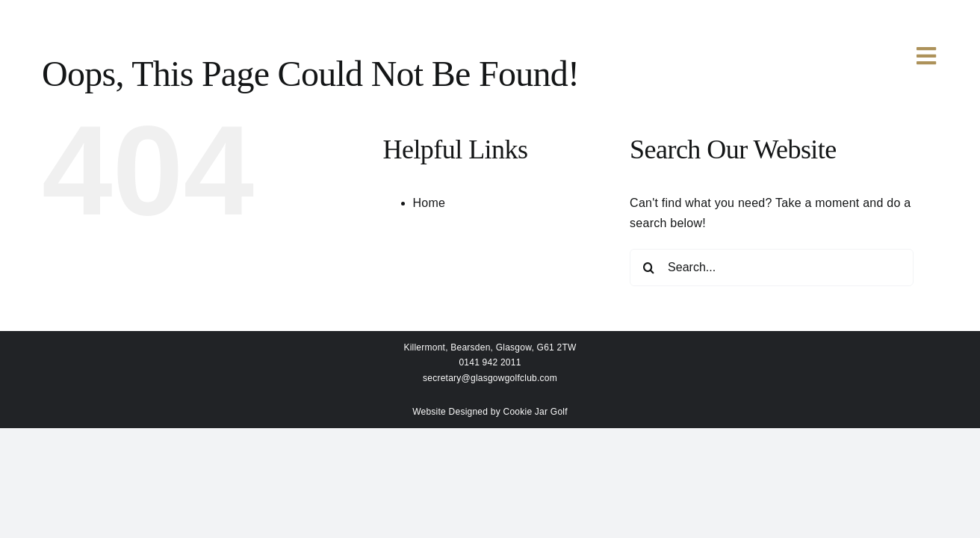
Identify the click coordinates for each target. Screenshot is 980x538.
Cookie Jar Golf (536, 412)
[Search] (648, 268)
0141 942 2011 (490, 362)
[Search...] (772, 268)
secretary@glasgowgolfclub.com (490, 378)
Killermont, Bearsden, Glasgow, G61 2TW (490, 347)
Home (429, 203)
